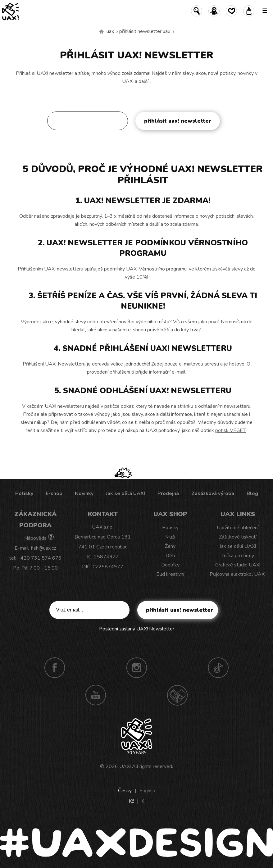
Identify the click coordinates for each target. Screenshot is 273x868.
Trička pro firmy (238, 556)
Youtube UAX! (96, 695)
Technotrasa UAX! (177, 695)
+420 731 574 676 (39, 558)
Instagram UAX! (137, 668)
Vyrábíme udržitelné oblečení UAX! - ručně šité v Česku (102, 32)
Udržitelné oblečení (238, 528)
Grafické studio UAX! (238, 565)
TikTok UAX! (218, 668)
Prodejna (168, 493)
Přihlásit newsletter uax (145, 31)
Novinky (84, 493)
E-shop (54, 493)
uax (110, 31)
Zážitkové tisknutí (238, 537)
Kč (131, 801)
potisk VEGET (230, 430)
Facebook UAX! (55, 668)
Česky (125, 791)
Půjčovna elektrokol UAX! (238, 574)
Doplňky (170, 565)
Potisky (24, 493)
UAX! (125, 766)
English (147, 791)
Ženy (170, 546)
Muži (170, 537)
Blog (252, 493)
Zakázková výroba (213, 493)
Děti (170, 556)
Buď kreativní (170, 574)
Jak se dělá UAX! (125, 493)
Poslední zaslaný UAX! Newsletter (137, 140)
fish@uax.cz (43, 548)
